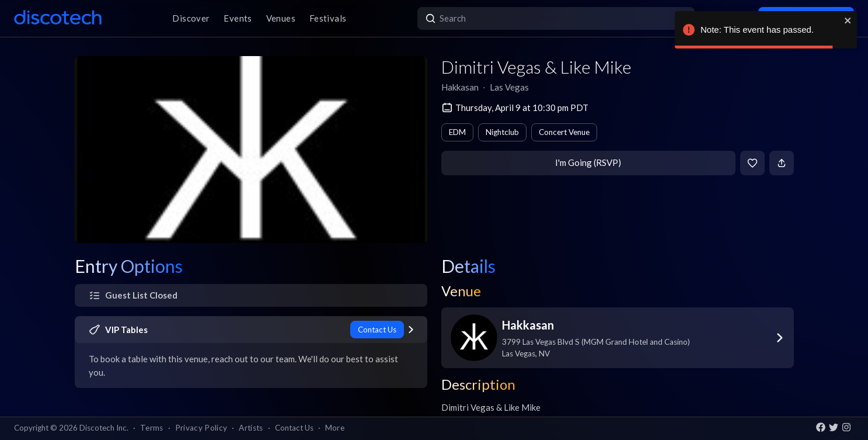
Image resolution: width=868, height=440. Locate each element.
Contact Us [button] (294, 428)
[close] (848, 20)
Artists (251, 428)
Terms (152, 428)
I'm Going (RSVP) (588, 162)
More (335, 428)
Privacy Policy (201, 428)
